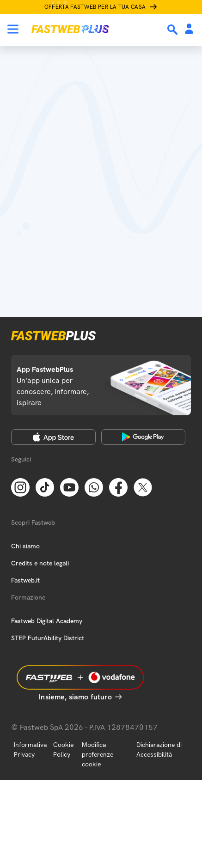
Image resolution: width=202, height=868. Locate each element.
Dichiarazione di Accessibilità (159, 750)
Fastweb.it (25, 580)
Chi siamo (25, 546)
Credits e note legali (40, 563)
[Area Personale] (189, 29)
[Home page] (70, 29)
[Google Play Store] (144, 437)
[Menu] (13, 29)
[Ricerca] (173, 30)
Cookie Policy (63, 750)
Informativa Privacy (30, 750)
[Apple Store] (53, 437)
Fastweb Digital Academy (47, 621)
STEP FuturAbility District (48, 638)
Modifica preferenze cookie (98, 754)
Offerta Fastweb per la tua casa (95, 7)
